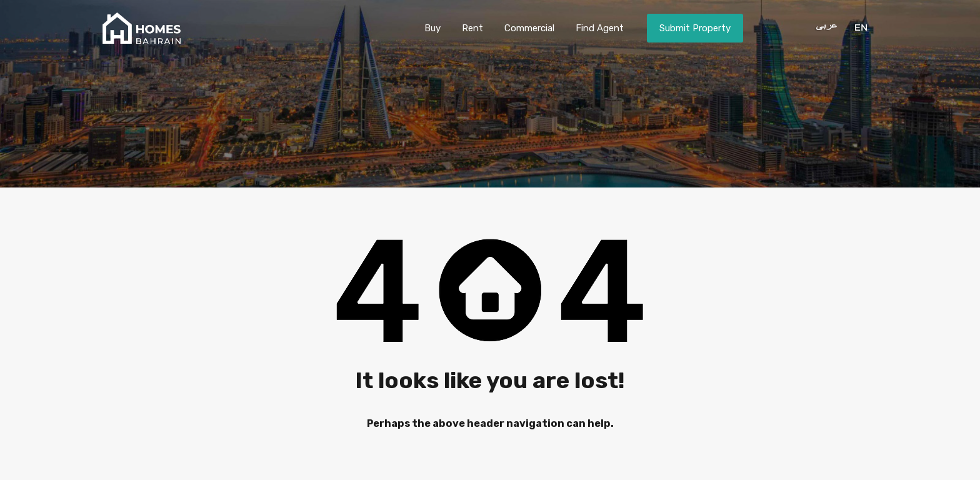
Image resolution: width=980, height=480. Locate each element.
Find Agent (600, 28)
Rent (472, 28)
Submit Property (695, 28)
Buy (432, 28)
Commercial (529, 28)
